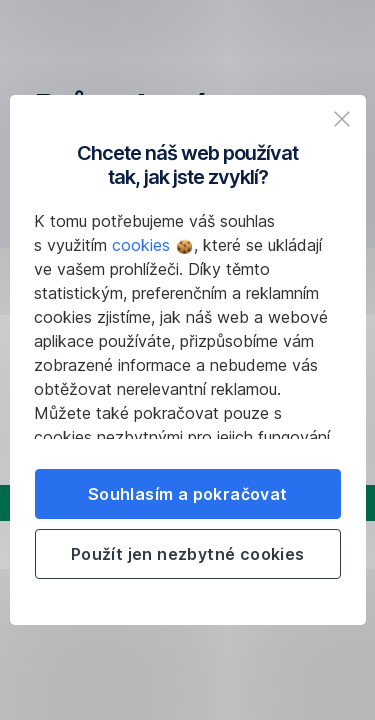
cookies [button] (152, 245)
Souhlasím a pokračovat (188, 494)
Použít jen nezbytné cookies (188, 554)
